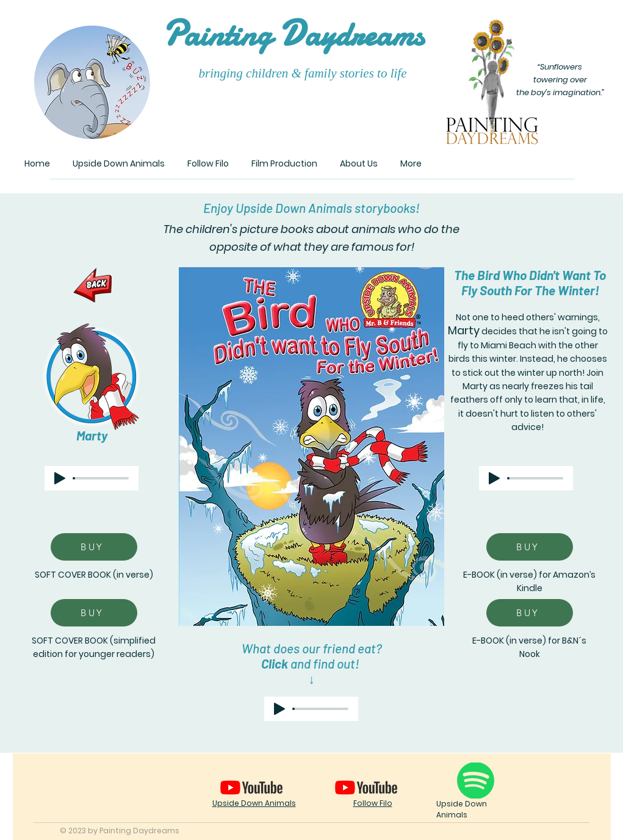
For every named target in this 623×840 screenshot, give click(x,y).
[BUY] (94, 547)
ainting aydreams (293, 34)
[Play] (60, 478)
